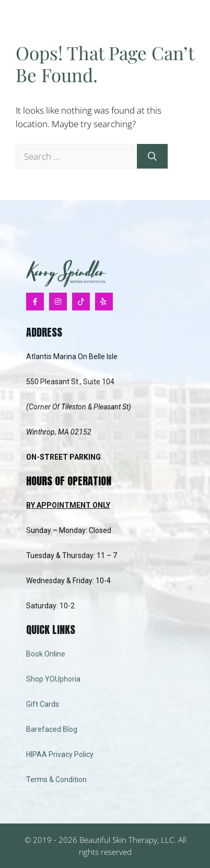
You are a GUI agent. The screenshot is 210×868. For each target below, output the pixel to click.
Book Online (46, 654)
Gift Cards (43, 704)
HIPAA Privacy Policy (60, 754)
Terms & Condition (56, 780)
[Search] (152, 157)
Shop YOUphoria (53, 679)
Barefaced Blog (52, 729)
